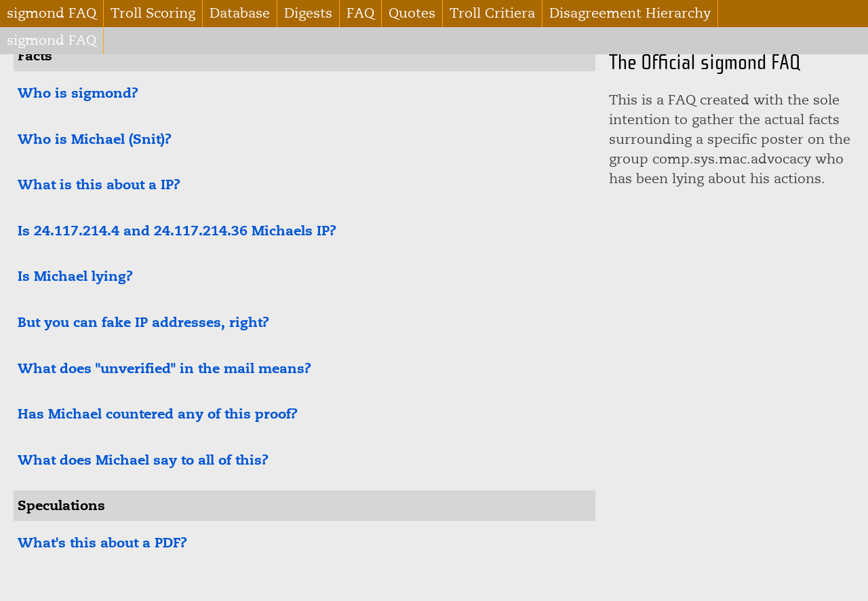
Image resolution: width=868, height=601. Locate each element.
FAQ (360, 13)
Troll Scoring (153, 13)
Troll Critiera (492, 13)
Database (240, 13)
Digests (308, 13)
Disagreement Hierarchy (630, 13)
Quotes (412, 13)
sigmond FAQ (52, 13)
